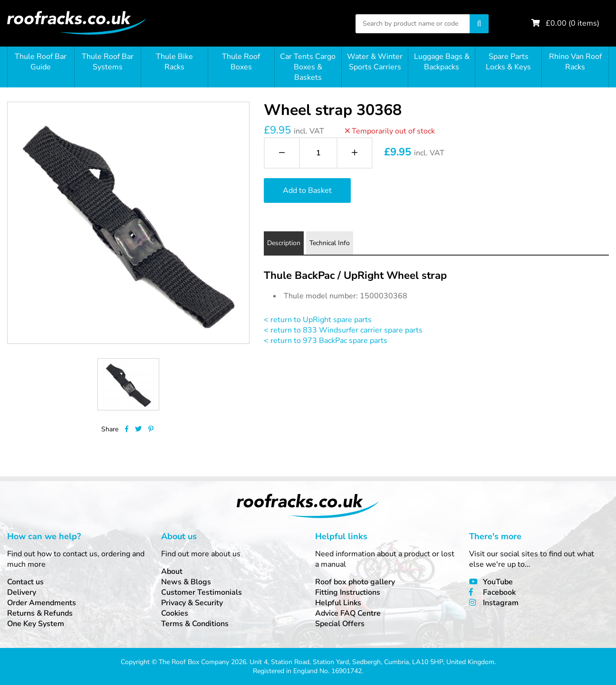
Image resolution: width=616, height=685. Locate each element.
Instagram (501, 603)
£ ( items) (573, 23)
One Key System (36, 624)
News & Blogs (186, 582)
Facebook (499, 592)
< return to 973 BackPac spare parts (326, 341)
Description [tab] (284, 243)
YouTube (498, 582)
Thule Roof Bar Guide (41, 62)
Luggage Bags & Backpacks (442, 62)
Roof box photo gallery (355, 582)
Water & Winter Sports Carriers (375, 62)
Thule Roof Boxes (241, 62)
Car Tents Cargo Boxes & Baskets (308, 67)
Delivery (22, 592)
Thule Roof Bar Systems (108, 62)
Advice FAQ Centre (348, 613)
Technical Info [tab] (330, 243)
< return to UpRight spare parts (318, 320)
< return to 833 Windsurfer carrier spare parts (343, 330)
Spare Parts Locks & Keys (508, 62)
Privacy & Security (192, 603)
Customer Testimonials (202, 592)
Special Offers (340, 624)
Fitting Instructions (348, 592)
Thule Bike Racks (174, 62)
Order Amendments (42, 603)
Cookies (175, 613)
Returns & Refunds (40, 613)
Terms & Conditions (195, 624)
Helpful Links (338, 603)
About (172, 571)
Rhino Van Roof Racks (575, 62)
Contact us (25, 582)
